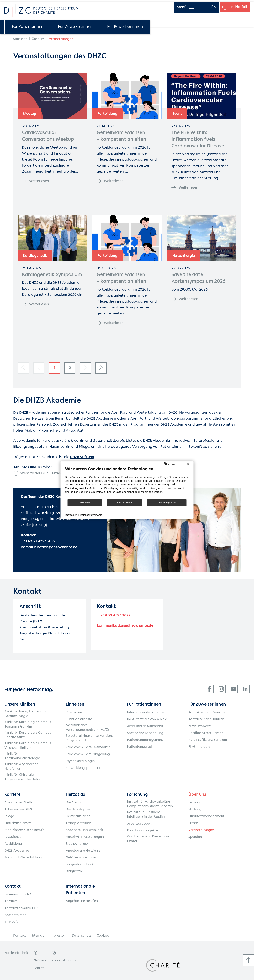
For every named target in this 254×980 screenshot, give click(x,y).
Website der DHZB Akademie (44, 473)
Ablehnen (85, 503)
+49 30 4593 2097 (41, 541)
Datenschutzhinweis (91, 515)
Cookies (103, 936)
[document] (127, 483)
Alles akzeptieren (167, 503)
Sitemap (38, 936)
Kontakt (20, 936)
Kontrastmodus (64, 961)
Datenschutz (82, 936)
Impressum (58, 936)
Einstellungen (125, 503)
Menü (185, 5)
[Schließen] (188, 464)
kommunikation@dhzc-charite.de (49, 547)
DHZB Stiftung (82, 457)
